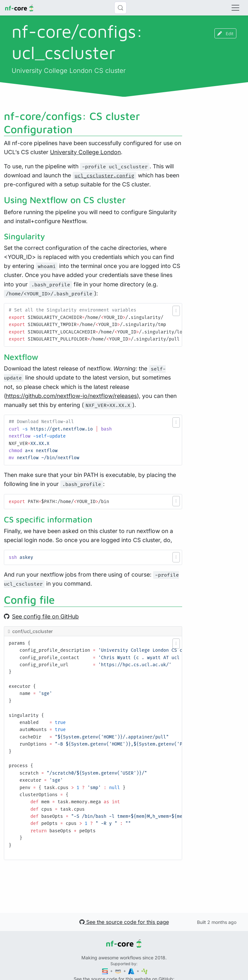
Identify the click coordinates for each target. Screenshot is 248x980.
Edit (225, 33)
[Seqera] (106, 971)
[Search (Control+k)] (120, 8)
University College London (85, 152)
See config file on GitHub (41, 616)
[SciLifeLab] (145, 971)
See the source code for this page (124, 922)
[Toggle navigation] (235, 8)
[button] (176, 311)
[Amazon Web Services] (119, 971)
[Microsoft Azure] (132, 971)
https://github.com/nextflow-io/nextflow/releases (71, 396)
